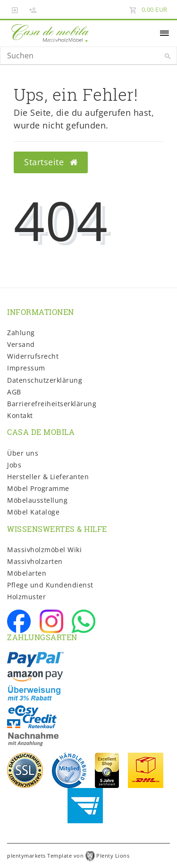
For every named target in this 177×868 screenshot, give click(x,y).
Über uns (23, 453)
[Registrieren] (33, 9)
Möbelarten (27, 573)
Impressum (26, 368)
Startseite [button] (51, 162)
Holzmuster (26, 597)
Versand (21, 344)
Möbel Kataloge (33, 512)
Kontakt (20, 415)
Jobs (14, 465)
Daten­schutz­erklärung (45, 380)
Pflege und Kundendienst (50, 585)
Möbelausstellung (37, 500)
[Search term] (88, 56)
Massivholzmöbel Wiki (44, 550)
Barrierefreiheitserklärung (52, 404)
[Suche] (168, 56)
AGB (14, 392)
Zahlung (21, 333)
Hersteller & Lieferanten (48, 477)
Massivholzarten (35, 561)
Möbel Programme (38, 488)
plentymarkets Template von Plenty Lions (68, 856)
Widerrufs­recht (33, 356)
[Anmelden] (15, 9)
